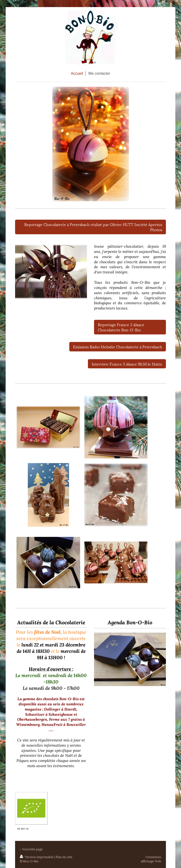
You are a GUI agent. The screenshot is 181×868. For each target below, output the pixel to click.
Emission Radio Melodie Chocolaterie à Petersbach (118, 347)
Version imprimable (37, 857)
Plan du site (64, 857)
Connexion (153, 857)
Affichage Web (151, 861)
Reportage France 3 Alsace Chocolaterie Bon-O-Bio (121, 327)
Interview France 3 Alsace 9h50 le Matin (127, 364)
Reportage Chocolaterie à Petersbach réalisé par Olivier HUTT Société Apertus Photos (93, 227)
